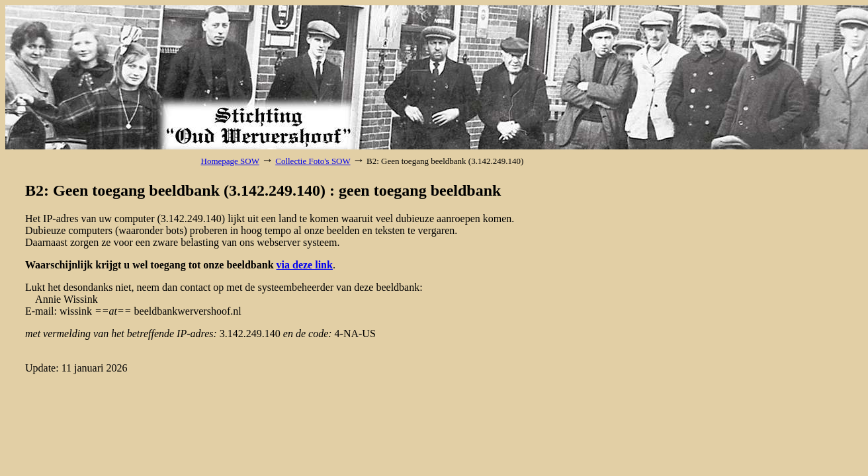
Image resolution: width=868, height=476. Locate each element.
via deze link (305, 265)
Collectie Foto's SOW (313, 161)
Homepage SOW (230, 161)
